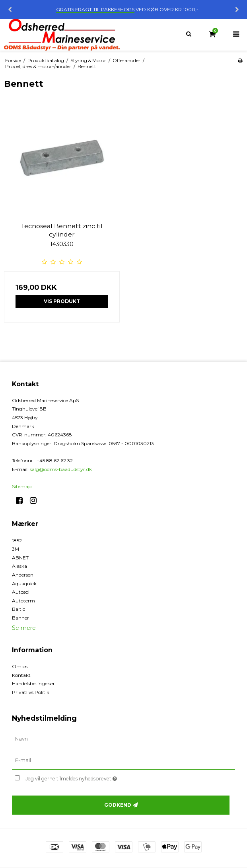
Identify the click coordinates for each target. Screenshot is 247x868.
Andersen (23, 575)
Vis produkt (62, 301)
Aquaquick (24, 584)
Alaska (19, 566)
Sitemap (22, 486)
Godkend (118, 805)
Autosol (21, 592)
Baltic (18, 609)
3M (16, 549)
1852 (17, 541)
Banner (20, 618)
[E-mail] (123, 760)
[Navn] (123, 739)
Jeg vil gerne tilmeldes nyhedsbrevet (91, 777)
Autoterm (23, 601)
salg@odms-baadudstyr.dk (61, 469)
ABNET (20, 558)
